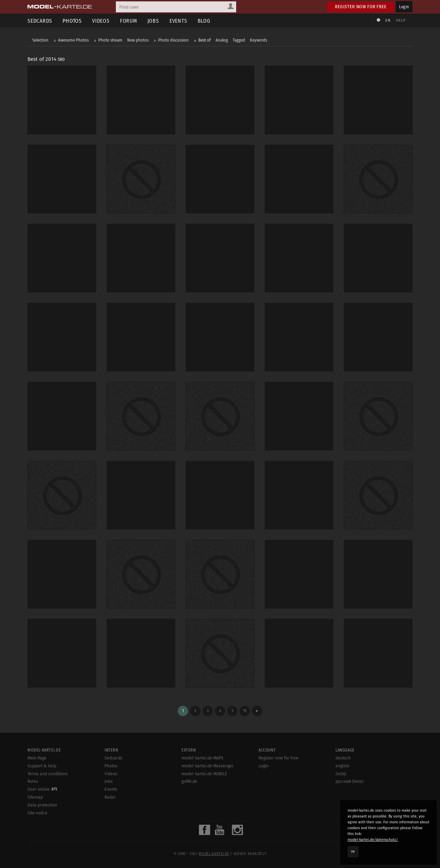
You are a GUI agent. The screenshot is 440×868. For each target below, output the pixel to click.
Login (404, 7)
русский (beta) (349, 781)
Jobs (153, 21)
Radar (110, 797)
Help (401, 20)
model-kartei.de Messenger (208, 766)
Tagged (239, 40)
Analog (222, 40)
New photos (138, 40)
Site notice (37, 813)
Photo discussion (173, 40)
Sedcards (40, 21)
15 (245, 711)
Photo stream (110, 40)
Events (178, 21)
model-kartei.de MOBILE (204, 774)
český (341, 774)
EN (388, 20)
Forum (129, 21)
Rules (33, 781)
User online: (42, 789)
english (342, 766)
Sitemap (35, 797)
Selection (40, 40)
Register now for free (361, 7)
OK (353, 852)
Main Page (37, 758)
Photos (72, 21)
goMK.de (189, 781)
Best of (205, 40)
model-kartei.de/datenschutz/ (373, 840)
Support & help (42, 766)
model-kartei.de (214, 854)
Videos (101, 21)
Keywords (258, 40)
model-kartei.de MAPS (202, 758)
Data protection (42, 805)
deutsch (343, 758)
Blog (204, 21)
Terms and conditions (48, 774)
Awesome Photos (73, 40)
